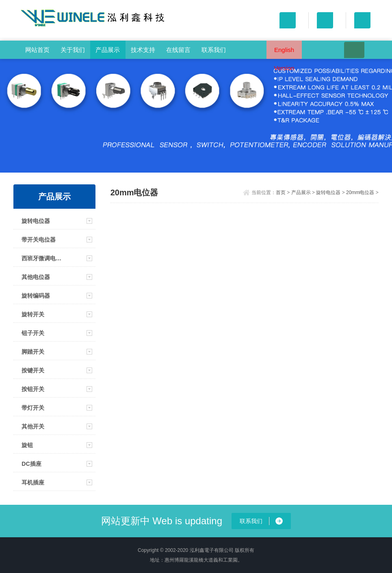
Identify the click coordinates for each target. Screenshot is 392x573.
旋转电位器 (36, 221)
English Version (284, 53)
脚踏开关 (33, 352)
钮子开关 (33, 333)
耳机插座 (33, 482)
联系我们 (214, 50)
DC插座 (31, 464)
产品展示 (108, 50)
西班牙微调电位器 (44, 258)
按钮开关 (33, 389)
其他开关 (33, 426)
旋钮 (27, 445)
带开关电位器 (39, 240)
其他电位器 (36, 277)
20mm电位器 (360, 192)
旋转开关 (33, 314)
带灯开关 (33, 408)
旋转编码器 (36, 296)
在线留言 (178, 50)
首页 (281, 192)
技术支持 (143, 50)
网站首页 (37, 50)
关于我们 (73, 50)
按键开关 (33, 370)
